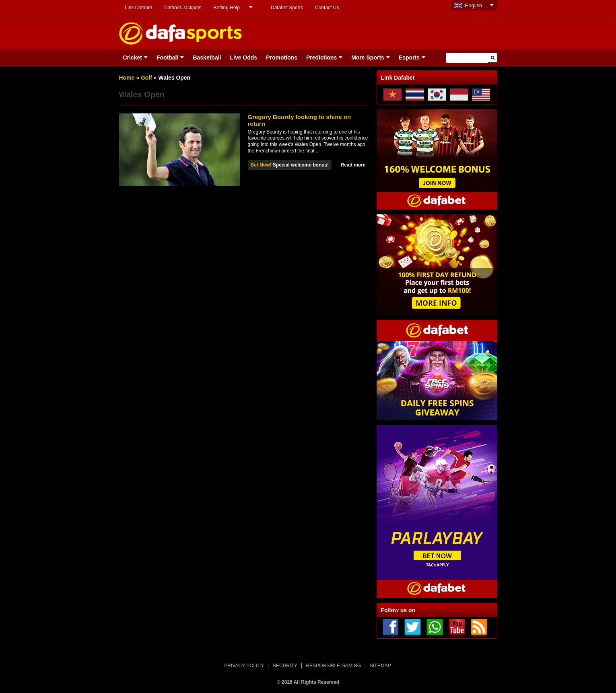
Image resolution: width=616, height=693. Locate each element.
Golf (146, 78)
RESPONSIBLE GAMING (334, 666)
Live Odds (243, 58)
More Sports (368, 58)
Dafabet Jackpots (183, 8)
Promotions (282, 58)
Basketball (207, 58)
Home (127, 78)
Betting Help (227, 8)
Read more (353, 165)
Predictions (321, 58)
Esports (409, 58)
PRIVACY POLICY (244, 666)
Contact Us (327, 8)
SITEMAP (380, 666)
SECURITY (285, 666)
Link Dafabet (139, 8)
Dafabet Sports (287, 8)
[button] (493, 58)
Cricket (133, 58)
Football (167, 58)
